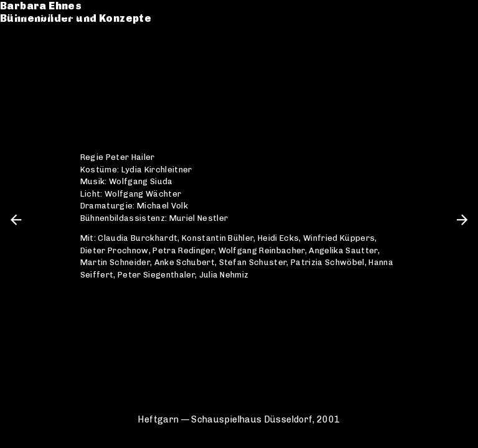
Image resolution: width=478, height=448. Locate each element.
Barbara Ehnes (53, 14)
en (459, 14)
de (438, 14)
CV (20, 60)
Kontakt (35, 72)
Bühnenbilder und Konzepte (88, 26)
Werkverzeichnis (60, 48)
